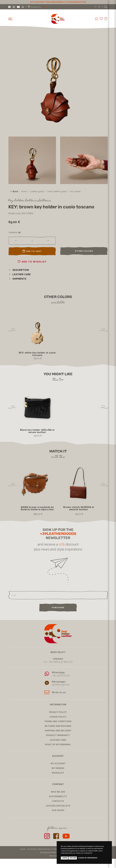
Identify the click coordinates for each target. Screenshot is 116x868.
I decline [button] (73, 858)
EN (99, 7)
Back (14, 191)
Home (24, 191)
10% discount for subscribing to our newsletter (58, 2)
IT (95, 7)
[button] (19, 270)
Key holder (76, 191)
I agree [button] (64, 858)
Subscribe (58, 608)
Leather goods (37, 191)
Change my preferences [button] (88, 858)
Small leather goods (57, 191)
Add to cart (32, 251)
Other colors (84, 251)
